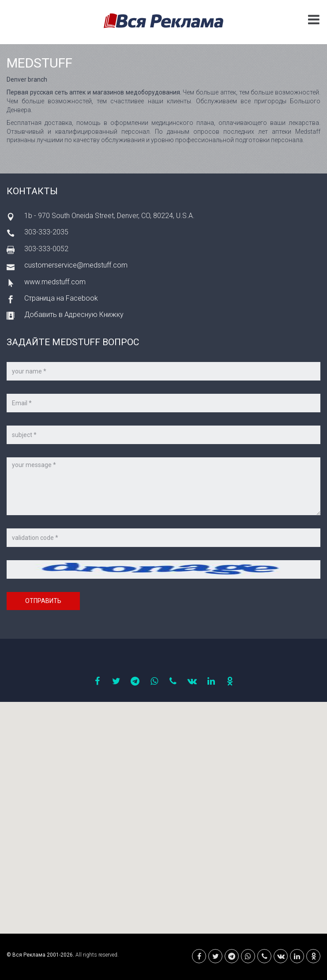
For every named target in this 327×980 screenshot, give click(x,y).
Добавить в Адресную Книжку (74, 315)
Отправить (43, 601)
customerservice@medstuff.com (76, 265)
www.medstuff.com (55, 282)
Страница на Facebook (61, 298)
